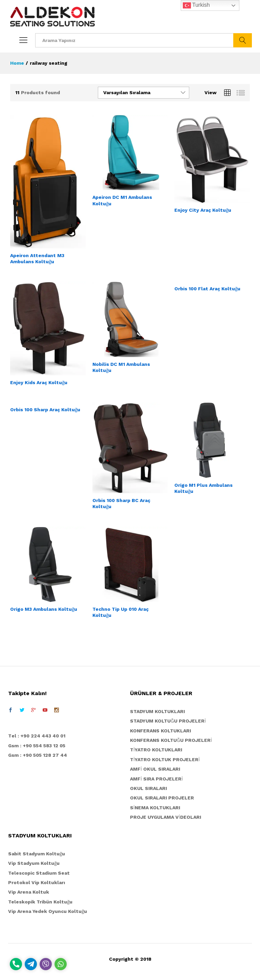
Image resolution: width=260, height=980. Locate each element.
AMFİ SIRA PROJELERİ (156, 779)
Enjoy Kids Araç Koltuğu (39, 382)
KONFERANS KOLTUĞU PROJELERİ (171, 740)
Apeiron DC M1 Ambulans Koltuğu (122, 200)
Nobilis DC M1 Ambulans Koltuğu (121, 367)
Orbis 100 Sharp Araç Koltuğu (45, 410)
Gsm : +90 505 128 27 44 (38, 755)
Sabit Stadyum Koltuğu (37, 854)
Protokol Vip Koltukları (37, 882)
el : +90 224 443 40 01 (38, 736)
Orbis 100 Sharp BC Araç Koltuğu (121, 503)
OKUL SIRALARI (148, 788)
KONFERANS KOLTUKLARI (160, 731)
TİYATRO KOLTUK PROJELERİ (165, 759)
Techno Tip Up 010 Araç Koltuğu (121, 612)
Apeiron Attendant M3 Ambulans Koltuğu (37, 258)
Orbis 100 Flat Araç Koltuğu (207, 289)
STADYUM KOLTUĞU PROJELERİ (168, 721)
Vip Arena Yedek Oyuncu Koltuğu (48, 911)
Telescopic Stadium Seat (39, 873)
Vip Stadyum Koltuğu (34, 863)
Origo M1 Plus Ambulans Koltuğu (203, 488)
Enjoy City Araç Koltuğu (203, 210)
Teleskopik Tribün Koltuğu (40, 902)
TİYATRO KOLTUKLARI (156, 750)
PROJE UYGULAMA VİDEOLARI (166, 817)
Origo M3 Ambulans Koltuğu (44, 609)
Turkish (196, 5)
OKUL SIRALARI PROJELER (162, 798)
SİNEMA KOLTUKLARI (155, 808)
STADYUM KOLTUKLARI (157, 711)
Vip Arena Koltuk (29, 892)
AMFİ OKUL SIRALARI (155, 769)
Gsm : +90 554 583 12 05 (37, 746)
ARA (243, 40)
